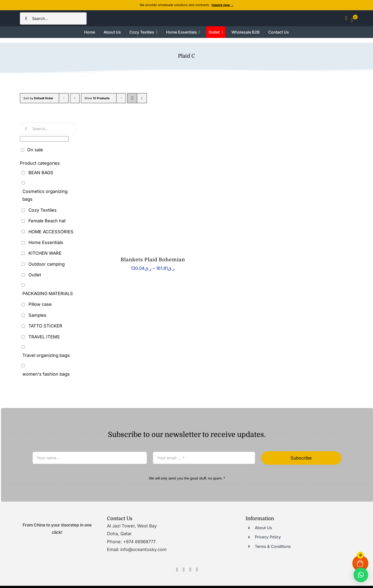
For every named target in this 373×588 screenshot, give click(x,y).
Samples (37, 315)
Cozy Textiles (43, 210)
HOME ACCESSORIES (51, 232)
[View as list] (142, 98)
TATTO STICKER (45, 326)
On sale (35, 150)
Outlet (35, 275)
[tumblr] (197, 570)
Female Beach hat (47, 221)
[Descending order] (75, 98)
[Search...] (53, 18)
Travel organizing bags (46, 355)
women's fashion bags (46, 374)
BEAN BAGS (41, 173)
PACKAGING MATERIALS (48, 294)
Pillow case (40, 304)
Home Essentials (46, 242)
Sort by (38, 98)
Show (97, 98)
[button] (361, 575)
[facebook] (177, 570)
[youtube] (190, 570)
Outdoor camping (47, 264)
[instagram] (184, 570)
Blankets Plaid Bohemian (153, 260)
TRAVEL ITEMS (44, 337)
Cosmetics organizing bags (45, 195)
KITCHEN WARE (45, 253)
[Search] (26, 18)
